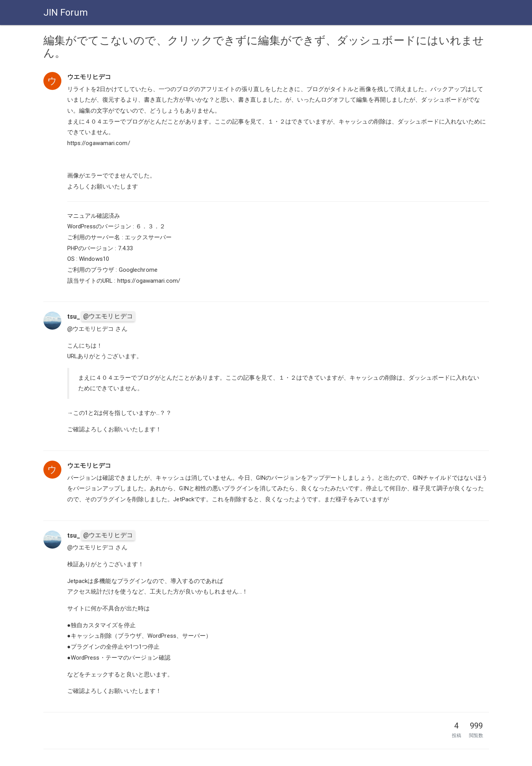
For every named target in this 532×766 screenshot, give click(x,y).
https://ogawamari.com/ (99, 143)
